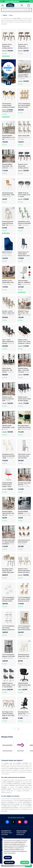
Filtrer (29, 866)
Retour (5, 15)
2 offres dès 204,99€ (7, 112)
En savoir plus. (12, 853)
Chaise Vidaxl (20, 751)
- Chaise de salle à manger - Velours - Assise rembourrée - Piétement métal (8, 256)
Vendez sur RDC (21, 833)
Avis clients (5, 834)
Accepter (25, 862)
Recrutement (20, 834)
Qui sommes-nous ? (7, 833)
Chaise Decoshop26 (7, 751)
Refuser (8, 858)
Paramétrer (9, 862)
